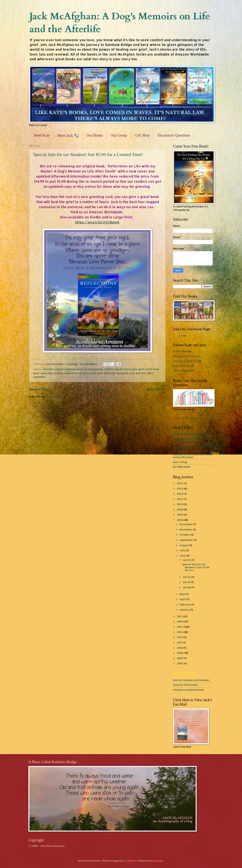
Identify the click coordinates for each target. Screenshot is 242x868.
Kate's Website (182, 351)
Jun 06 (187, 587)
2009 (180, 653)
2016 (180, 621)
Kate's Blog (180, 462)
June (183, 556)
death (119, 369)
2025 (180, 483)
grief (141, 369)
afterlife (48, 369)
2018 (180, 520)
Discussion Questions (174, 135)
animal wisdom (94, 369)
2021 (180, 504)
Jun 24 (187, 577)
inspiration (71, 373)
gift (135, 369)
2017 (180, 616)
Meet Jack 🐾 (68, 135)
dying (127, 369)
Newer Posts (40, 389)
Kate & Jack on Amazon (187, 356)
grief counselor (43, 373)
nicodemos (131, 861)
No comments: (89, 364)
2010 (180, 648)
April (183, 599)
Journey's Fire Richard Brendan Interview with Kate (192, 440)
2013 (180, 637)
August (184, 545)
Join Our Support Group (187, 361)
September (187, 540)
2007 (180, 658)
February (185, 604)
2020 (180, 509)
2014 (180, 632)
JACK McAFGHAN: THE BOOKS (191, 434)
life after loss (88, 373)
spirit (150, 373)
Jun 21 (187, 582)
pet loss (141, 373)
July (183, 550)
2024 (180, 488)
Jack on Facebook (184, 370)
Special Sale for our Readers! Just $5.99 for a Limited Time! (88, 155)
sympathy (39, 377)
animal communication (69, 369)
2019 (180, 515)
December (186, 524)
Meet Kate (42, 135)
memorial (110, 373)
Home (98, 389)
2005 (180, 663)
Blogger (159, 861)
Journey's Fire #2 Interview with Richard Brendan (193, 448)
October (185, 535)
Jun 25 (187, 560)
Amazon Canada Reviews (188, 690)
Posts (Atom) (54, 397)
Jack (183, 335)
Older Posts (156, 389)
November (186, 529)
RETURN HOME (182, 467)
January (185, 610)
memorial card (126, 373)
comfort (109, 369)
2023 (180, 494)
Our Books (95, 135)
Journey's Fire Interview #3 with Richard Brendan (193, 456)
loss (100, 373)
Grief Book (152, 369)
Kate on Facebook (184, 366)
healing (58, 373)
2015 (180, 627)
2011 (180, 642)
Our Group (119, 135)
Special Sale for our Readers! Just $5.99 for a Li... (196, 567)
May (182, 594)
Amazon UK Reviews (185, 685)
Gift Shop (142, 135)
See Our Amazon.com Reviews (191, 680)
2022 (180, 499)
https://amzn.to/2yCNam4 (97, 222)
